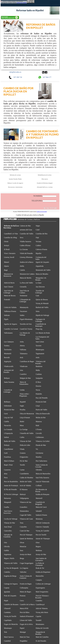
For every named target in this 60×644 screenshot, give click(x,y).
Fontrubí (7, 300)
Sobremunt (8, 406)
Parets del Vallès (41, 410)
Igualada (7, 592)
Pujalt (6, 601)
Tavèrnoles (8, 350)
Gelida (22, 390)
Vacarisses (23, 311)
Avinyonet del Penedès (9, 371)
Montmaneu (40, 624)
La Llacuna (24, 249)
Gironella (23, 287)
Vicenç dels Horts (42, 612)
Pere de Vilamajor (26, 535)
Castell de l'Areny (26, 329)
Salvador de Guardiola (8, 536)
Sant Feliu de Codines (24, 292)
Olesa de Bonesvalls (43, 414)
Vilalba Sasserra (25, 241)
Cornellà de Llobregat (8, 391)
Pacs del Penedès (42, 398)
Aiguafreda (40, 266)
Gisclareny (39, 453)
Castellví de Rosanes (11, 604)
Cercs (22, 601)
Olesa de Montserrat (27, 414)
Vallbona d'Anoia (10, 311)
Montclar (23, 547)
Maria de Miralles (42, 274)
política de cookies (22, 3)
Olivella (7, 547)
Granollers (24, 507)
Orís (5, 543)
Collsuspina (24, 588)
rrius (21, 370)
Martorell (39, 498)
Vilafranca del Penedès (40, 362)
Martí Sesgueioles (42, 592)
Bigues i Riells (9, 558)
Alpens (6, 266)
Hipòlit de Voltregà (42, 315)
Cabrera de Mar (25, 226)
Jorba (22, 342)
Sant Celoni (40, 342)
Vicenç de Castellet (42, 531)
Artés (37, 357)
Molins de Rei (41, 418)
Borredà (7, 357)
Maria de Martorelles (43, 474)
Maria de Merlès (26, 278)
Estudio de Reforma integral (45, 183)
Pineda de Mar (41, 445)
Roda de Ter (40, 568)
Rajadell (23, 402)
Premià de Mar (9, 410)
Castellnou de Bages (27, 361)
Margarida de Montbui (40, 633)
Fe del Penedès (41, 641)
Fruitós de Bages (26, 584)
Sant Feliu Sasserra (42, 478)
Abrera (22, 346)
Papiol (22, 628)
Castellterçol (40, 604)
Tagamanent (40, 354)
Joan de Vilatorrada (42, 482)
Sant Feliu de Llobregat (8, 292)
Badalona (39, 366)
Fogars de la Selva (26, 624)
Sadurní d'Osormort (27, 616)
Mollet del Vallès (26, 482)
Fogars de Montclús (11, 624)
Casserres (7, 470)
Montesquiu (40, 350)
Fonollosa (7, 457)
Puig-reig (39, 329)
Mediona (39, 550)
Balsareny (7, 498)
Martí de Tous (25, 637)
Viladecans (24, 366)
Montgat (23, 632)
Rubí (37, 425)
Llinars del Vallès (26, 620)
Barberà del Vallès (42, 307)
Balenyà (23, 494)
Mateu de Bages (25, 592)
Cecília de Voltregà (11, 519)
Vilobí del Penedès (26, 253)
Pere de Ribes (25, 612)
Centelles (39, 601)
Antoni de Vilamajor (43, 539)
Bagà (6, 270)
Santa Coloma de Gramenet (26, 577)
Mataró (6, 262)
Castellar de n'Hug (10, 238)
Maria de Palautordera (24, 383)
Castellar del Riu (42, 234)
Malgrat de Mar (25, 378)
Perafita (23, 410)
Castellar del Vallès (27, 234)
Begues (38, 547)
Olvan (22, 543)
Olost (38, 543)
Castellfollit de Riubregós (41, 325)
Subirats (7, 315)
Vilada (22, 449)
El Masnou (24, 489)
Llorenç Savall (9, 257)
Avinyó (6, 245)
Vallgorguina (24, 498)
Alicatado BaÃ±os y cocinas (45, 187)
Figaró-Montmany (26, 319)
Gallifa (6, 550)
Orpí (37, 238)
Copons (7, 588)
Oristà (6, 241)
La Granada (8, 429)
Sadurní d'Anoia (41, 515)
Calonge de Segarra (11, 584)
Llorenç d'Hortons (26, 257)
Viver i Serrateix (10, 253)
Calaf (38, 230)
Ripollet (39, 253)
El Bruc (38, 382)
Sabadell (39, 511)
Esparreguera (40, 588)
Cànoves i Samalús (42, 527)
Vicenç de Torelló (10, 616)
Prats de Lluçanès (10, 596)
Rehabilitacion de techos (45, 175)
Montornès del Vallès (43, 270)
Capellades (8, 620)
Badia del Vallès (10, 441)
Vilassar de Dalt (25, 441)
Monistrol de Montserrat (8, 275)
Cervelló (39, 433)
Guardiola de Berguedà (40, 503)
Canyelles (23, 527)
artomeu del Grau (26, 230)
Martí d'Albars (9, 461)
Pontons (23, 596)
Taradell (39, 620)
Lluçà (38, 406)
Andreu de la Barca (26, 262)
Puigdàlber (24, 641)
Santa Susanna (9, 382)
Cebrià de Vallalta (10, 307)
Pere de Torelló (41, 535)
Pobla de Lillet (25, 445)
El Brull (7, 249)
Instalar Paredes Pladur (15, 179)
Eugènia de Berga (10, 576)
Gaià (37, 296)
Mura (22, 425)
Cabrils (22, 270)
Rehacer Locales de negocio (15, 183)
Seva (22, 238)
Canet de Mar (25, 531)
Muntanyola (24, 307)
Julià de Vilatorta (42, 608)
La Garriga (24, 429)
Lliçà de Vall (8, 418)
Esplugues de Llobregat (40, 320)
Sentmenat (24, 296)
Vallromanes (8, 333)
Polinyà (7, 445)
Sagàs (22, 406)
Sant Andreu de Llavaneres (41, 559)
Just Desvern (40, 287)
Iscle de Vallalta (25, 486)
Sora (21, 550)
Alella (22, 266)
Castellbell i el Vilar (11, 234)
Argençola (7, 361)
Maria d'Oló (24, 608)
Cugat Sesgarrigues (27, 563)
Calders (38, 245)
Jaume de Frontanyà (11, 486)
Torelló (22, 465)
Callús (22, 437)
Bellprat (7, 378)
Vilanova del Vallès (11, 563)
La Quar (39, 283)
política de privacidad (42, 212)
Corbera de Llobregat (43, 584)
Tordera (7, 346)
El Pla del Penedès (10, 489)
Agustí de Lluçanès (42, 262)
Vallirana (23, 350)
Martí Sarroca (9, 637)
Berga (22, 558)
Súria (38, 311)
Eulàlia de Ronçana (42, 494)
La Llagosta (24, 568)
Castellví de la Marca (27, 604)
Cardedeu (7, 612)
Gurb (6, 453)
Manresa (39, 422)
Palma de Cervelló (42, 628)
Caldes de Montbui (26, 478)
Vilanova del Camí (26, 519)
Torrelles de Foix (26, 324)
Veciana (38, 241)
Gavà (6, 414)
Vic (37, 449)
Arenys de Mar (41, 554)
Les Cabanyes (9, 342)
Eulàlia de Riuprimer (43, 572)
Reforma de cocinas (15, 175)
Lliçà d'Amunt (25, 418)
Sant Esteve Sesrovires (8, 512)
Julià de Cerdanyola (43, 523)
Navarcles (7, 425)
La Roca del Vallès (26, 283)
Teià (5, 632)
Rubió (22, 422)
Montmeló (8, 354)
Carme (22, 470)
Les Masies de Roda (43, 333)
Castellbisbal (8, 449)
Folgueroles (24, 457)
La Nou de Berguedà (11, 568)
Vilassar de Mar (9, 523)
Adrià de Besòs (9, 283)
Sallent (6, 437)
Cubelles (7, 572)
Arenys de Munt (25, 554)
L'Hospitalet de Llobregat (25, 301)
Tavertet (39, 346)
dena (6, 474)
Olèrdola (39, 470)
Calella (6, 422)
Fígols (6, 319)
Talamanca (24, 354)
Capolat (38, 616)
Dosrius (38, 386)
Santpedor (39, 378)
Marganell (8, 502)
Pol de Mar (24, 461)
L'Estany (39, 429)
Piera (6, 478)
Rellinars (7, 402)
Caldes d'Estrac (25, 245)
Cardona (39, 374)
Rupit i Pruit (8, 465)
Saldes (22, 315)
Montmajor (8, 628)
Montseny (39, 519)
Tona (22, 523)
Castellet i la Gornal (11, 329)
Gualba (6, 507)
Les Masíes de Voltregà (25, 334)
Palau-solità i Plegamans (24, 395)
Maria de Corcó (41, 507)
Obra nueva (45, 179)
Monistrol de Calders (27, 274)
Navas (38, 390)
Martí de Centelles (42, 637)
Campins (39, 580)
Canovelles (8, 531)
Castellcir (23, 374)
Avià (21, 357)
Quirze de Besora (42, 300)
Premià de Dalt (41, 402)
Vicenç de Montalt (42, 303)
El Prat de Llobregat (11, 494)
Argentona (8, 554)
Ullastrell (7, 608)
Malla (38, 370)
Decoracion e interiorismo (15, 187)
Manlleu (39, 457)
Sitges (38, 226)
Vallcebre (23, 572)
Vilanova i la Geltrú (43, 441)
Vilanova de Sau (26, 502)
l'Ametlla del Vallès (27, 433)
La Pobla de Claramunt (40, 564)
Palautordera (24, 511)
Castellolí (7, 641)
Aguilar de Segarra (10, 324)
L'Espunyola (8, 433)
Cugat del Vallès (26, 515)
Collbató (39, 486)
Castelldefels (24, 474)
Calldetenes (40, 437)
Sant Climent (9, 287)
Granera (23, 453)
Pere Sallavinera (41, 461)
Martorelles (40, 576)
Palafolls (39, 394)
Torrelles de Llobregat (40, 292)
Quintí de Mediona (26, 539)
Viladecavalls (9, 366)
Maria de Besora (10, 296)
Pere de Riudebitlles (11, 482)
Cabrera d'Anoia (41, 249)
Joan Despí (8, 527)
